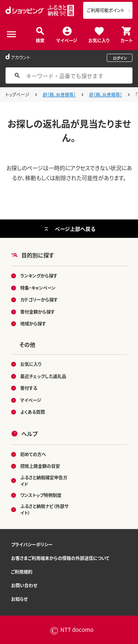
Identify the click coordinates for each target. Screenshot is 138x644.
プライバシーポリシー (32, 544)
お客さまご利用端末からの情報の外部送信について (60, 558)
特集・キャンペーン (38, 288)
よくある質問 (33, 412)
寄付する (29, 388)
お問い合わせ (24, 585)
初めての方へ (33, 454)
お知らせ (19, 599)
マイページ (67, 40)
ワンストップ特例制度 (41, 495)
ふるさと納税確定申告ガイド (44, 481)
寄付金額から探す (38, 312)
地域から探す (33, 323)
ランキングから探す (39, 276)
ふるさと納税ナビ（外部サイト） (44, 509)
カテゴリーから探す (39, 300)
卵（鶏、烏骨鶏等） (59, 94)
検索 (40, 40)
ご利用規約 (22, 572)
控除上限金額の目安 (40, 466)
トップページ (17, 94)
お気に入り (99, 40)
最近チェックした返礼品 (43, 376)
